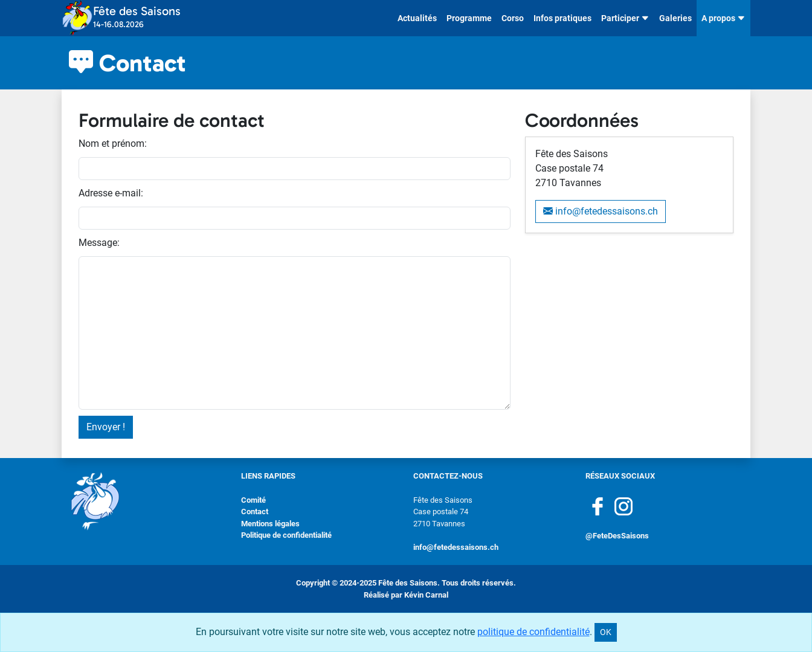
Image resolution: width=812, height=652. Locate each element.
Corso (513, 18)
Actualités (417, 18)
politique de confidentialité (533, 632)
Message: (99, 243)
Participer (625, 18)
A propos (723, 18)
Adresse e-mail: (111, 193)
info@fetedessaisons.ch (601, 211)
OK (606, 632)
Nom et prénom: (113, 144)
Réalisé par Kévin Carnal (406, 595)
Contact (255, 512)
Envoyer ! (106, 427)
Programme (469, 18)
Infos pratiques (562, 18)
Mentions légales (270, 524)
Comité (253, 500)
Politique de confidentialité (286, 535)
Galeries (675, 18)
